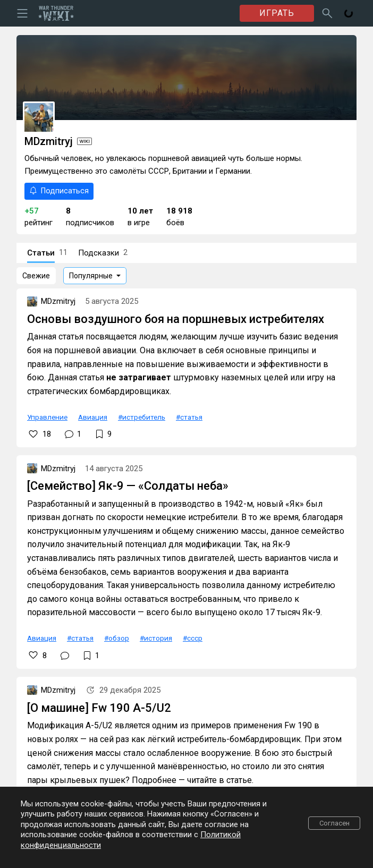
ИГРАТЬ (277, 13)
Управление (47, 417)
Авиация (93, 417)
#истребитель (142, 417)
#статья (189, 417)
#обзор (117, 638)
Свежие (36, 276)
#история (156, 638)
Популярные (91, 276)
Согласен (334, 823)
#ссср (193, 638)
